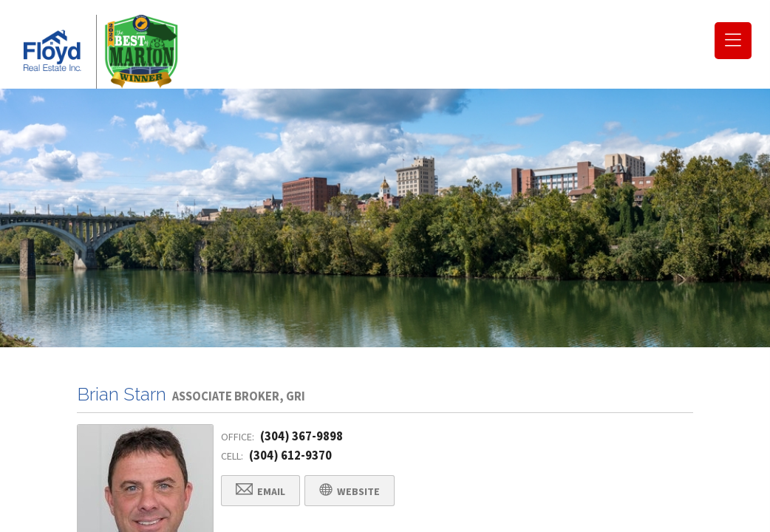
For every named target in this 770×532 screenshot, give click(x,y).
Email (260, 491)
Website (350, 491)
